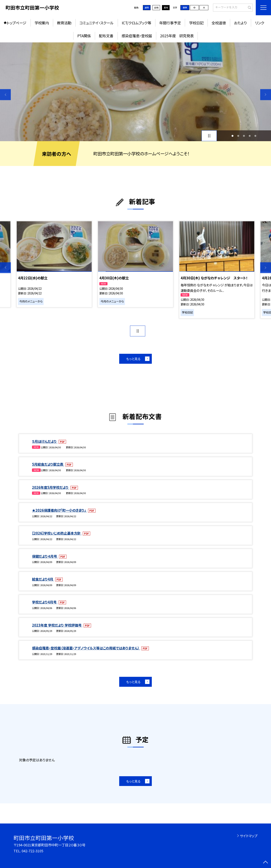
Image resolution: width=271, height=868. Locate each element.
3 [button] (244, 136)
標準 (185, 8)
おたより (240, 23)
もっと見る (133, 359)
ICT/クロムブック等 (136, 23)
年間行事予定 (170, 23)
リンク (260, 23)
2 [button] (238, 136)
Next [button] (266, 95)
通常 (147, 8)
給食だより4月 (43, 579)
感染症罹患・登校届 (137, 36)
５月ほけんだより (45, 441)
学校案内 (42, 23)
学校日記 (196, 23)
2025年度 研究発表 (177, 36)
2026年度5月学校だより (51, 487)
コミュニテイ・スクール (96, 23)
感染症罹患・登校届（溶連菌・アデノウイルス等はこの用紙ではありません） (86, 648)
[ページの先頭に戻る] (266, 863)
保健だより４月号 (45, 556)
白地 (156, 8)
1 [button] (232, 136)
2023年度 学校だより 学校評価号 (57, 625)
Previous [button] (5, 95)
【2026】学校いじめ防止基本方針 (57, 533)
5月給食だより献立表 (48, 464)
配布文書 (106, 36)
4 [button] (250, 136)
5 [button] (255, 136)
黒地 (166, 8)
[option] (135, 92)
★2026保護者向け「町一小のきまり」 (59, 510)
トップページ (17, 23)
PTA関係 (84, 36)
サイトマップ (249, 836)
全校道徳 (219, 23)
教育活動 (64, 23)
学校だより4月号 (45, 602)
